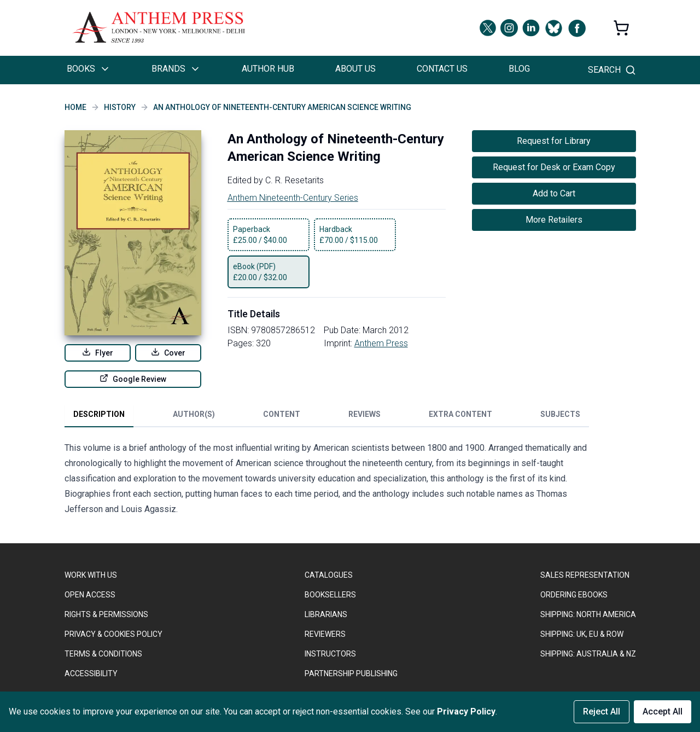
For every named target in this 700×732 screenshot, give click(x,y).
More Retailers (554, 220)
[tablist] (327, 416)
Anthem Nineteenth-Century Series (293, 198)
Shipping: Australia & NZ (588, 654)
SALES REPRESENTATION (585, 575)
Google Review (133, 379)
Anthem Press (381, 343)
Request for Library (554, 141)
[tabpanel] (327, 481)
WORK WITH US (91, 575)
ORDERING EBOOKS (574, 595)
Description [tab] (99, 414)
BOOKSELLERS (330, 595)
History (120, 107)
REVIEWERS (325, 634)
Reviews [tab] (364, 414)
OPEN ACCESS (90, 595)
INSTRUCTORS (330, 654)
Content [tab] (282, 414)
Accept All (663, 711)
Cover (168, 352)
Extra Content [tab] (460, 414)
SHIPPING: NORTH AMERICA (588, 614)
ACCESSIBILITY (91, 673)
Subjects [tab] (560, 414)
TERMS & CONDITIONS (103, 654)
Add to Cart (554, 193)
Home (75, 107)
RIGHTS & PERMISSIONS (106, 614)
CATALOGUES (329, 575)
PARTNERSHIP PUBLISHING (351, 673)
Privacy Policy (466, 711)
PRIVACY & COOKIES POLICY (113, 634)
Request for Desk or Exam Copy (554, 167)
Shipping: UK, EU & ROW (582, 634)
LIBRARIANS (326, 614)
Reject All (602, 711)
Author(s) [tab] (194, 414)
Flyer (98, 352)
